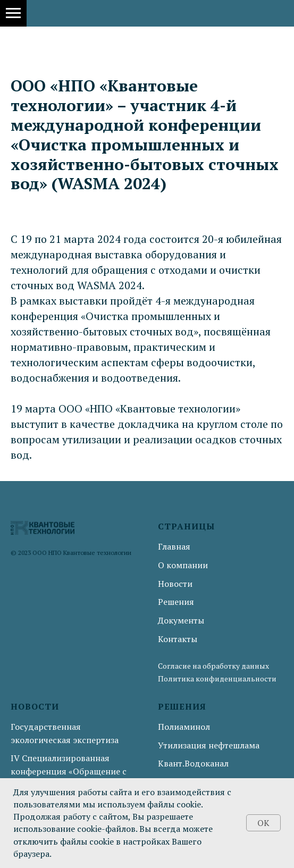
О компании (183, 565)
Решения (176, 602)
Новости (175, 584)
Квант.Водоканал (193, 763)
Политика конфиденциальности (217, 679)
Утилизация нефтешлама (209, 745)
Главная (174, 546)
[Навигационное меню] (13, 13)
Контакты (178, 639)
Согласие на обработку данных (213, 666)
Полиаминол (184, 727)
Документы (181, 620)
